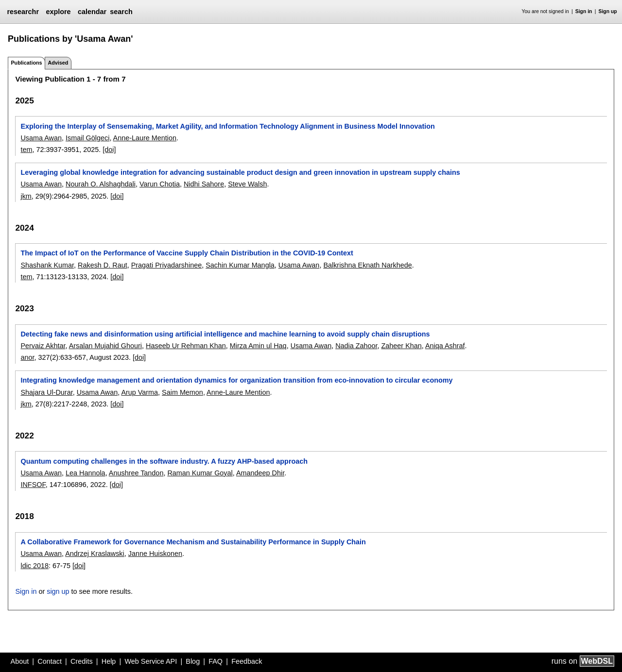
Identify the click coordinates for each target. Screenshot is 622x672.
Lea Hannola (86, 473)
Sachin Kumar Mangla (240, 265)
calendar (92, 12)
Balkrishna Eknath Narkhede (367, 265)
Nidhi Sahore (204, 184)
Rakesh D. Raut (103, 265)
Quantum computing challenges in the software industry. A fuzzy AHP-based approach (164, 461)
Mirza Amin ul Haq (258, 346)
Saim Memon (182, 392)
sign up (58, 591)
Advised (58, 63)
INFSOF (33, 485)
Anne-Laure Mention (145, 138)
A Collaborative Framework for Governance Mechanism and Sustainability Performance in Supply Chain (193, 542)
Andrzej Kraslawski (95, 554)
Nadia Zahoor (356, 346)
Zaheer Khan (402, 346)
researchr (23, 12)
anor (27, 357)
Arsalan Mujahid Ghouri (105, 346)
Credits (82, 661)
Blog (193, 661)
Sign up (608, 11)
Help (109, 661)
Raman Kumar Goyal (200, 473)
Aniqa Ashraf (445, 346)
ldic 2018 (35, 566)
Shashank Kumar (47, 265)
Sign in (584, 11)
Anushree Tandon (136, 473)
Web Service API (151, 661)
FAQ (216, 661)
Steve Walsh (247, 184)
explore (58, 12)
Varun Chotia (160, 184)
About (20, 661)
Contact (50, 661)
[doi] (109, 150)
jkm (26, 196)
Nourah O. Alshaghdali (101, 184)
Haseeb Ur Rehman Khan (186, 346)
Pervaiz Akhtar (43, 346)
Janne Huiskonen (155, 554)
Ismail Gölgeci (87, 138)
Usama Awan (41, 138)
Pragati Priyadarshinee (167, 265)
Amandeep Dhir (260, 473)
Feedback (247, 661)
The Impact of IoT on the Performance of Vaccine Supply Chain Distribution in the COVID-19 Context (187, 253)
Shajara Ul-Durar (46, 392)
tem (26, 150)
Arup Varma (139, 392)
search (121, 12)
